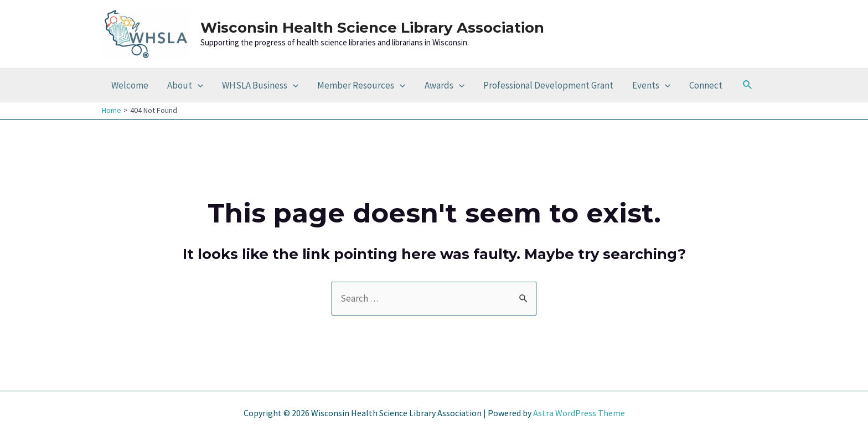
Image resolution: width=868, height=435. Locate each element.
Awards (445, 85)
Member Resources (361, 85)
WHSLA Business (260, 85)
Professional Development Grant (548, 85)
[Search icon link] (748, 85)
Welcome (130, 85)
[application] (198, 85)
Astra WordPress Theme (579, 413)
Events (651, 85)
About (185, 85)
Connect (706, 85)
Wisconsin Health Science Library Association (372, 28)
